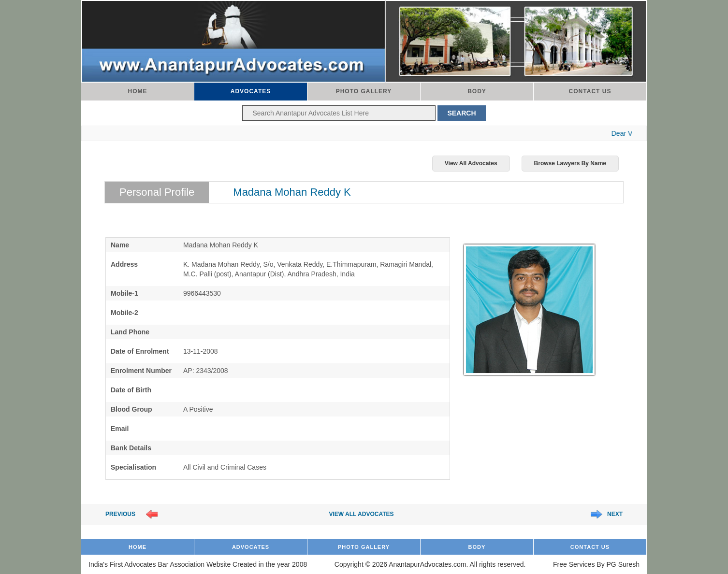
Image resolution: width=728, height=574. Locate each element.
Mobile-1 (124, 293)
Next (615, 514)
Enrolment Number (141, 371)
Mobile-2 (124, 313)
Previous (120, 514)
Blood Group (131, 409)
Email (120, 429)
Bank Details (131, 448)
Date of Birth (131, 390)
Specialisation (133, 467)
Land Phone (130, 332)
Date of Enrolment (140, 351)
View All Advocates (471, 163)
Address (124, 264)
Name (120, 245)
